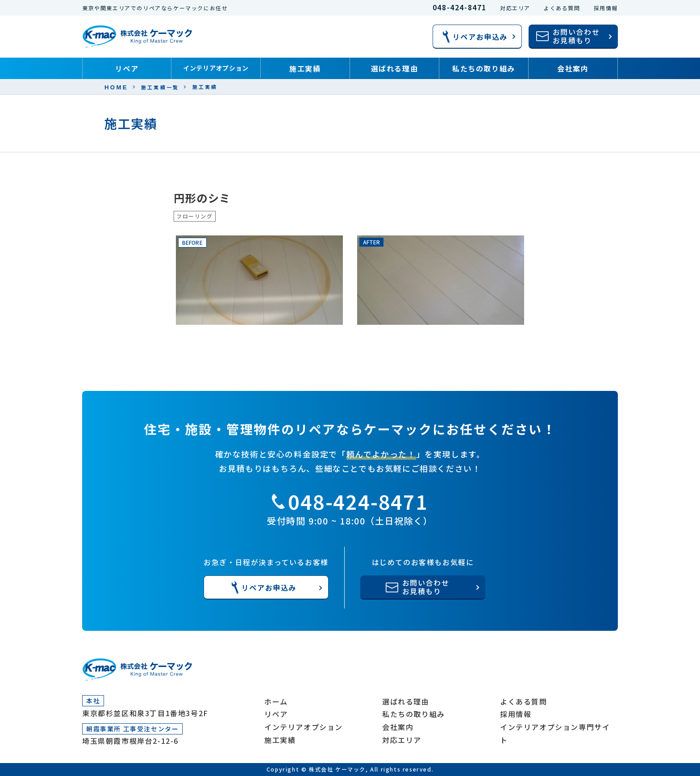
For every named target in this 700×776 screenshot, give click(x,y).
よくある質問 (562, 8)
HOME (116, 87)
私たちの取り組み (484, 68)
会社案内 (573, 68)
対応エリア (515, 8)
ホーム (276, 701)
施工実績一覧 (160, 87)
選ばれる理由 (395, 68)
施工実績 (305, 68)
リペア (127, 68)
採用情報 (606, 8)
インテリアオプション (216, 68)
